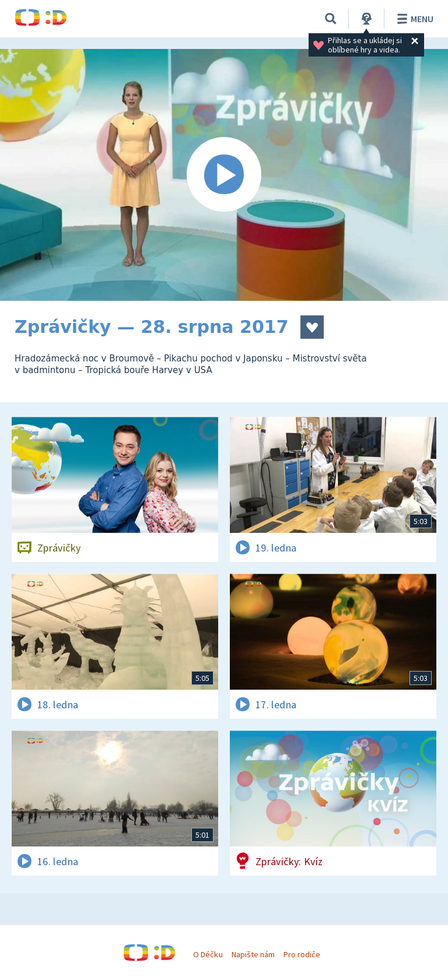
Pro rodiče (302, 954)
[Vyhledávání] (331, 19)
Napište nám (253, 954)
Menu (413, 19)
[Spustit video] (224, 175)
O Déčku (208, 954)
